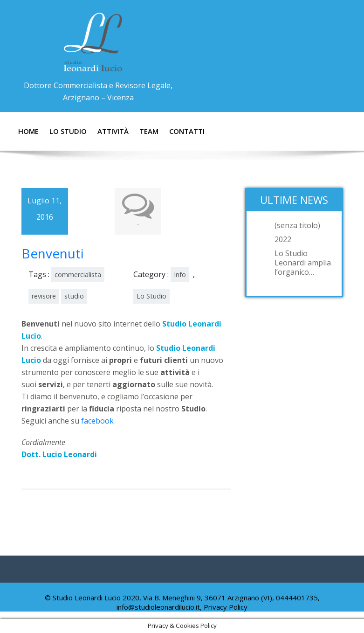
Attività (113, 131)
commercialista (78, 275)
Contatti (187, 131)
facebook (97, 421)
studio (74, 296)
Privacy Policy (226, 607)
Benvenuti (53, 253)
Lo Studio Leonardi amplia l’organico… (303, 263)
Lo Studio (68, 131)
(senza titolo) (297, 225)
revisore (44, 296)
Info (180, 275)
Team (149, 131)
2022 (283, 239)
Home (28, 131)
